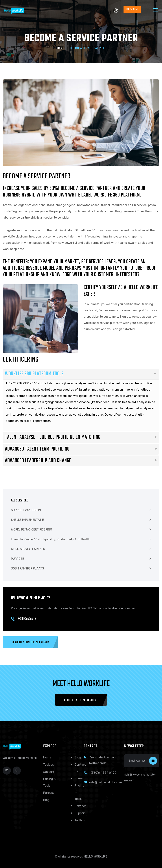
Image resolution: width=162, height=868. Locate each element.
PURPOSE (18, 559)
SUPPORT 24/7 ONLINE (27, 510)
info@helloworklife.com (106, 782)
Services (80, 806)
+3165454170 (25, 619)
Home (61, 48)
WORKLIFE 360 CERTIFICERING (32, 529)
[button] (30, 642)
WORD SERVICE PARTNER (28, 549)
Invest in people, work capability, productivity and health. (51, 539)
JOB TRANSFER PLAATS (27, 568)
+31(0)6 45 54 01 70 (103, 773)
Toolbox (48, 765)
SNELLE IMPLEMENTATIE (27, 520)
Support (49, 772)
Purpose (49, 793)
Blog (46, 800)
